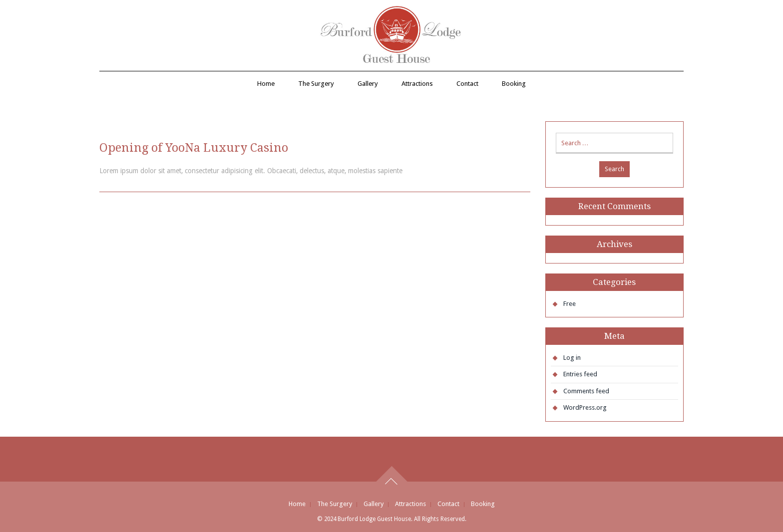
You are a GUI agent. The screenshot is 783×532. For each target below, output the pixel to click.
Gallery (368, 84)
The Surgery (316, 84)
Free (570, 304)
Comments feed (586, 391)
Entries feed (580, 374)
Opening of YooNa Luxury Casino (194, 148)
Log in (572, 358)
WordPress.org (585, 407)
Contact (467, 84)
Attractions (417, 84)
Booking (514, 84)
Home (266, 84)
